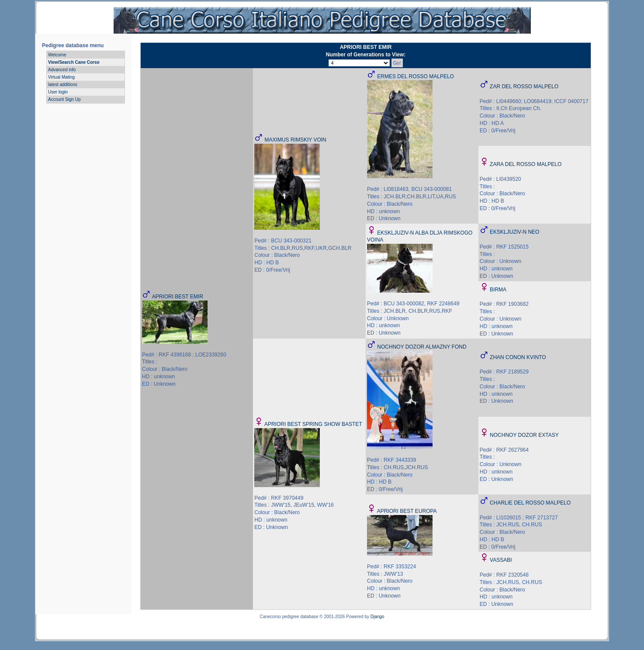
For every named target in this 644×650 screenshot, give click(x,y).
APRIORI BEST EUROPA (407, 511)
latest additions (63, 85)
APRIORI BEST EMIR (178, 297)
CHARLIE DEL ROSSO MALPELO (530, 503)
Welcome (57, 55)
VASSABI (501, 560)
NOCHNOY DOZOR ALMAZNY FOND (422, 347)
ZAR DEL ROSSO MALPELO (524, 86)
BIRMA (498, 290)
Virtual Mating (61, 77)
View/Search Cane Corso (74, 62)
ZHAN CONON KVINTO (518, 357)
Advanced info (62, 70)
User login (58, 92)
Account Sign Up (64, 99)
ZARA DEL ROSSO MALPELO (526, 164)
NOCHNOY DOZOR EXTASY (524, 435)
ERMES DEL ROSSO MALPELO (415, 76)
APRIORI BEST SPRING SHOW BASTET (313, 424)
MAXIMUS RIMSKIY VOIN (296, 140)
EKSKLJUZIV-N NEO (514, 232)
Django (377, 617)
